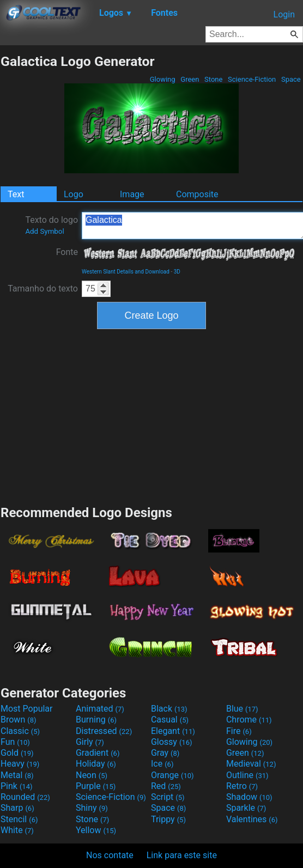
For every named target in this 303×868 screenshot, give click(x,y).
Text (16, 194)
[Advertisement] (152, 416)
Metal (17, 775)
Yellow (96, 830)
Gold (17, 753)
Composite (197, 194)
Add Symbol (44, 231)
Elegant (173, 731)
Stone (214, 79)
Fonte (67, 252)
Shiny (92, 808)
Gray (165, 753)
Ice (162, 764)
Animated (100, 709)
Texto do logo (51, 225)
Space (291, 79)
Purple (96, 786)
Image (132, 194)
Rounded (25, 797)
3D (177, 272)
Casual (170, 720)
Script (168, 797)
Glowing (163, 79)
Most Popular (27, 709)
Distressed (104, 731)
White (17, 830)
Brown (18, 720)
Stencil (19, 819)
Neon (92, 775)
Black (169, 709)
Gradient (98, 753)
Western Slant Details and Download (126, 272)
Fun (15, 742)
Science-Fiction (252, 79)
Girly (90, 742)
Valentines (252, 819)
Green (190, 79)
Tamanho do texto (43, 289)
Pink (17, 786)
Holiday (96, 764)
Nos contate (110, 855)
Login (284, 14)
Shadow (249, 797)
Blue (242, 709)
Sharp (17, 808)
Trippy (168, 819)
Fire (239, 731)
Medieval (251, 764)
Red (166, 786)
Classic (20, 731)
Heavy (20, 764)
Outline (247, 775)
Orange (172, 775)
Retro (242, 786)
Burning (96, 720)
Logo (74, 194)
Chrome (249, 720)
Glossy (172, 742)
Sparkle (246, 808)
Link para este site (182, 855)
